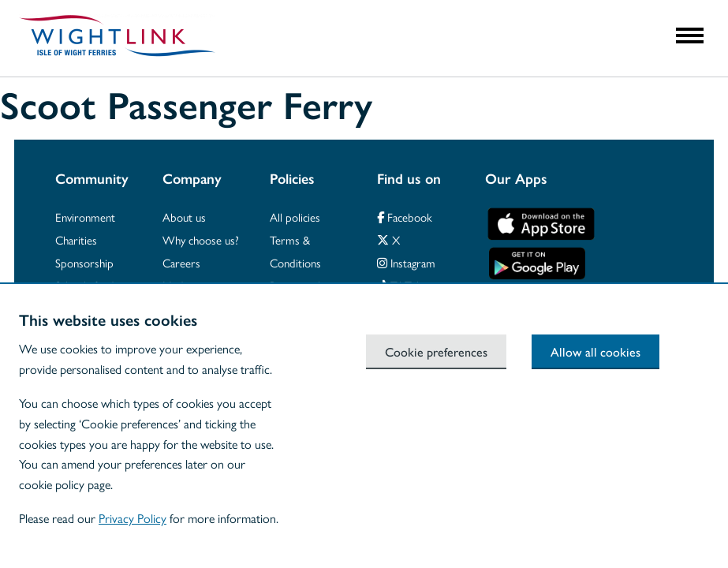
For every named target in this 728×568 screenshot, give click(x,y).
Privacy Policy (133, 518)
